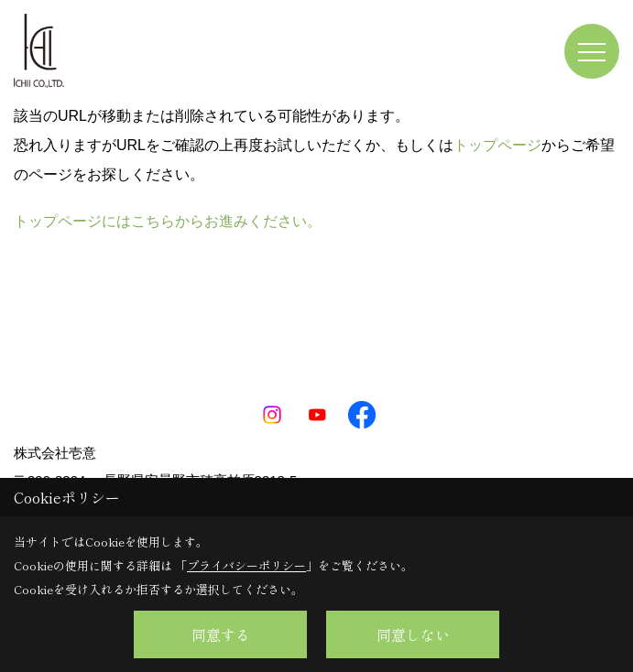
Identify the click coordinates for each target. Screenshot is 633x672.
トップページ (497, 145)
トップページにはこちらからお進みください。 (168, 221)
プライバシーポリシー (246, 565)
